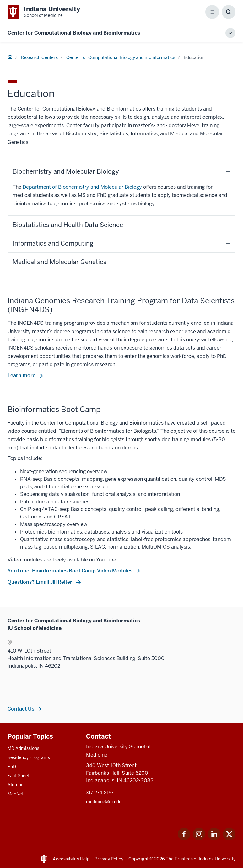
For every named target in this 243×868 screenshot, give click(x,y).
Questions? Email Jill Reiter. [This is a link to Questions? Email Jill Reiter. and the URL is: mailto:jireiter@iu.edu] (40, 582)
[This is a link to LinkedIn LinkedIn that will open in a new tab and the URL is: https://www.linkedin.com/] (214, 839)
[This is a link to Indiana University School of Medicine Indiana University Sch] (44, 12)
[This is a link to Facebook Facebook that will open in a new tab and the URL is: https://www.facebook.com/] (184, 839)
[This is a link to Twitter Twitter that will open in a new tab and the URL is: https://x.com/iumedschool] (229, 839)
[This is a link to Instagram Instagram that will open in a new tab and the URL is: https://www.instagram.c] (199, 839)
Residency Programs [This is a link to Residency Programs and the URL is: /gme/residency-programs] (29, 757)
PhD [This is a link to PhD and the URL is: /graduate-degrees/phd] (12, 767)
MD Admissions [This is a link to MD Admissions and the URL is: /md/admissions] (23, 748)
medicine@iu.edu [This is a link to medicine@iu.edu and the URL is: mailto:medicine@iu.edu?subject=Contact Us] (104, 802)
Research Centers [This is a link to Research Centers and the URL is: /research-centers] (39, 57)
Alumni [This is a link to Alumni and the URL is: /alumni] (15, 785)
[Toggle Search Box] (229, 12)
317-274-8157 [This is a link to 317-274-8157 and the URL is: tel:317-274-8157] (100, 793)
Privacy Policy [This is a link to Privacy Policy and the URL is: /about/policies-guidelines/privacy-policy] (109, 859)
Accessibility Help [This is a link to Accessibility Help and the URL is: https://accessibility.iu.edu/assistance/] (71, 859)
